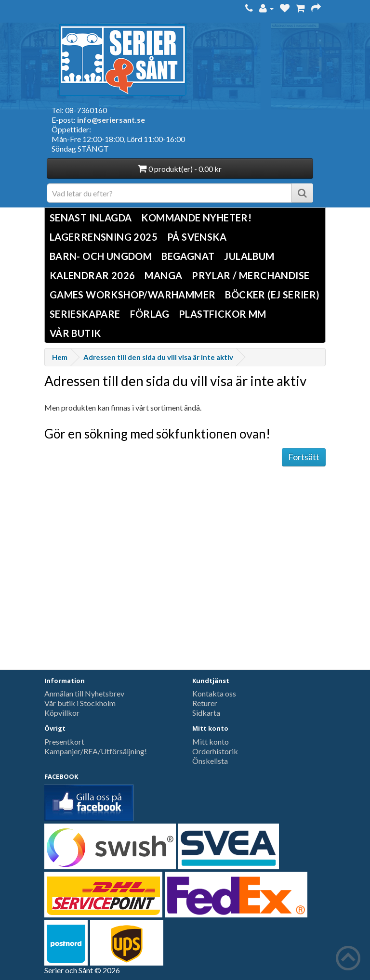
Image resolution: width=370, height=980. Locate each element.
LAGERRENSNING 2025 (104, 237)
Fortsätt (304, 457)
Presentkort (64, 741)
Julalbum (249, 256)
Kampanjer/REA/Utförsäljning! (96, 751)
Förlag (150, 314)
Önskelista (210, 761)
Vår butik (75, 333)
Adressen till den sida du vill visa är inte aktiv (158, 357)
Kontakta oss (214, 693)
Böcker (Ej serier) (272, 295)
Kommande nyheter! (196, 218)
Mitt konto (211, 741)
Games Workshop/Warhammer (133, 295)
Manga (163, 275)
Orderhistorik (215, 751)
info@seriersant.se (111, 120)
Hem (60, 357)
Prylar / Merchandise (251, 275)
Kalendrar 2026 (92, 275)
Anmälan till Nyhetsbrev (84, 693)
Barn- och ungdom (101, 256)
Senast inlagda (91, 218)
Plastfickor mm (223, 314)
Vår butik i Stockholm (80, 703)
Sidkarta (206, 713)
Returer (205, 703)
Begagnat (188, 256)
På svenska (197, 237)
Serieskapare (85, 314)
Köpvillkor (62, 713)
